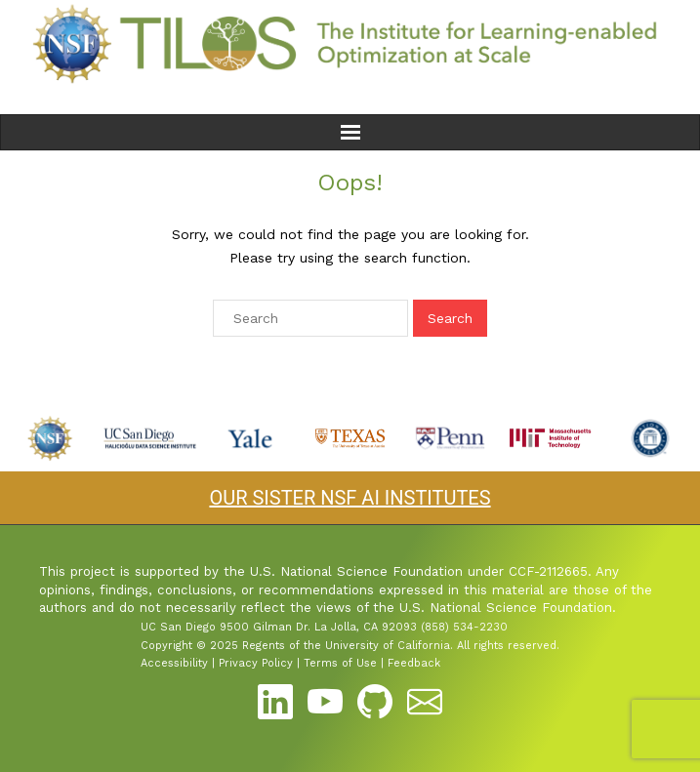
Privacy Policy (256, 663)
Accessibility (174, 663)
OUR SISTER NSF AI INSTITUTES (350, 498)
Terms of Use (340, 663)
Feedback (414, 663)
